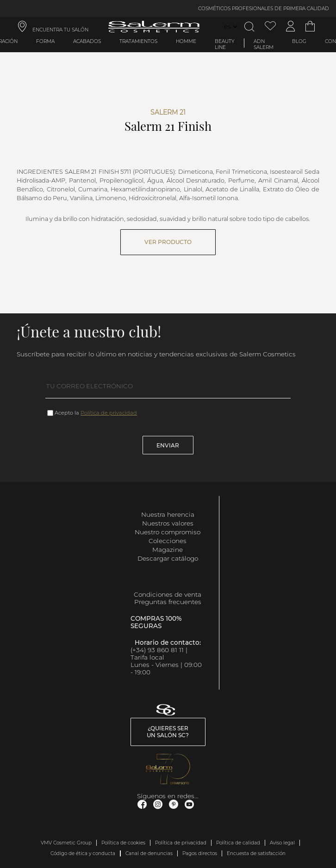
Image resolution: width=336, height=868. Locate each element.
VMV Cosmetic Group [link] (66, 843)
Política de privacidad (109, 413)
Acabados (87, 41)
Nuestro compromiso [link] (168, 532)
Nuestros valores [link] (168, 523)
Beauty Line (225, 44)
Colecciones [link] (168, 541)
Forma (45, 41)
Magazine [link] (168, 550)
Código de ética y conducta (83, 853)
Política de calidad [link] (238, 843)
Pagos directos (200, 853)
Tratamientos (138, 41)
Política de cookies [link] (123, 843)
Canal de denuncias (149, 853)
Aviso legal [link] (282, 843)
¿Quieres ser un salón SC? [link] (168, 732)
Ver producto (168, 242)
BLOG (299, 41)
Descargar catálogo (168, 558)
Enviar (168, 445)
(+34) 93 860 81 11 (157, 650)
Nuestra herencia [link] (168, 514)
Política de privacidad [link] (181, 843)
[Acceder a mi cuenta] (291, 27)
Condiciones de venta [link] (168, 594)
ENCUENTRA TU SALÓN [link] (60, 30)
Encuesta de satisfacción (256, 853)
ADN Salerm (264, 44)
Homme (186, 41)
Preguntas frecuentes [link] (168, 602)
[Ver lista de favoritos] (270, 27)
